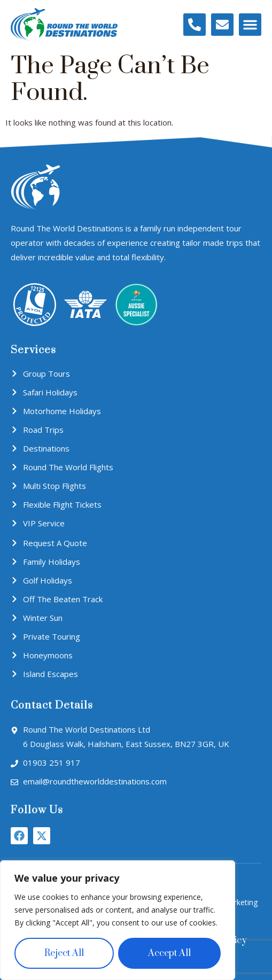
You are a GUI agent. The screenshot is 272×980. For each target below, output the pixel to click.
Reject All (64, 953)
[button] (250, 25)
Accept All (169, 953)
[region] (118, 920)
